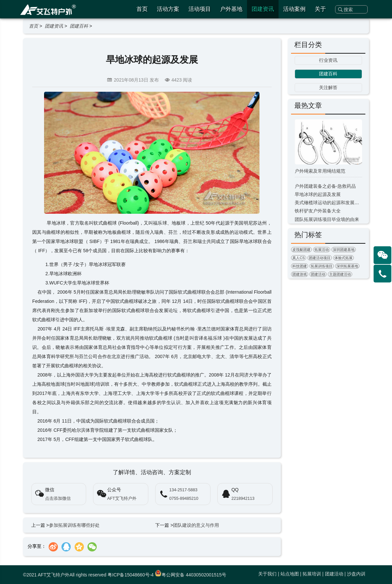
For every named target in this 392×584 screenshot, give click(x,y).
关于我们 (267, 574)
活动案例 (294, 9)
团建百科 (79, 26)
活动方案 (168, 9)
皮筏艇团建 (301, 250)
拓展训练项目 (322, 266)
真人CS (299, 258)
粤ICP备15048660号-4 (131, 575)
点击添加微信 (58, 499)
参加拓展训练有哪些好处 (74, 525)
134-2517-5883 (183, 490)
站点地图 (290, 574)
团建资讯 (263, 9)
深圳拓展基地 (347, 266)
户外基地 (231, 9)
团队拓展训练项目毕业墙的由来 (327, 219)
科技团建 (300, 266)
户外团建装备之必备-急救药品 (325, 186)
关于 (320, 9)
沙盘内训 (356, 574)
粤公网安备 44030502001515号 (191, 575)
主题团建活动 (340, 274)
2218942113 (243, 499)
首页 (142, 9)
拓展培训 (312, 574)
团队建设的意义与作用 (196, 525)
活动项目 (200, 9)
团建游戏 (300, 274)
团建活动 (318, 274)
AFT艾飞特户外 (122, 499)
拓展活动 (322, 250)
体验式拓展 (343, 258)
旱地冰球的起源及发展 (318, 194)
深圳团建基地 (344, 250)
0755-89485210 (184, 499)
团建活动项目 (320, 258)
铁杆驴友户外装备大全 (318, 211)
